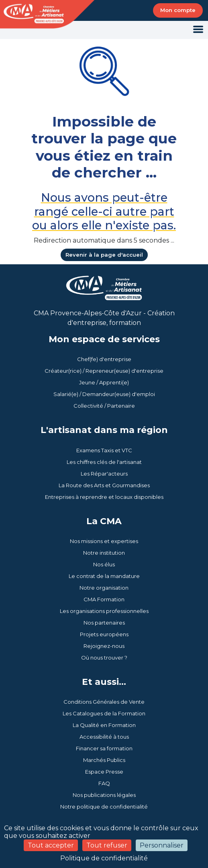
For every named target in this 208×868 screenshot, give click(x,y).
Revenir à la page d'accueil (104, 255)
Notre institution (104, 553)
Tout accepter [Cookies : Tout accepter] (51, 845)
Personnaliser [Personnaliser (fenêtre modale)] (162, 845)
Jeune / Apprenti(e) (104, 382)
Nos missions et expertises (104, 541)
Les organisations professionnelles (104, 611)
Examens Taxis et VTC (104, 450)
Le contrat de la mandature (104, 576)
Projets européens (104, 634)
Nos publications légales (104, 795)
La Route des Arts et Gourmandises (104, 485)
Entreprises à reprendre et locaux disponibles (104, 497)
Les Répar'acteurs (104, 474)
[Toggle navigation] (198, 30)
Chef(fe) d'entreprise (104, 359)
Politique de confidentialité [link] (104, 858)
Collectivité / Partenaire (104, 406)
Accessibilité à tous (104, 737)
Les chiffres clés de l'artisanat (104, 462)
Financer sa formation (104, 748)
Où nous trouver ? (104, 658)
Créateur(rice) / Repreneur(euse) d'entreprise (104, 371)
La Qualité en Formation (104, 725)
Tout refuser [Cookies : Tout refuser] (107, 845)
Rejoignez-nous (104, 646)
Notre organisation (104, 588)
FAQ (104, 783)
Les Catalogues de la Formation (104, 713)
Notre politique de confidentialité (104, 807)
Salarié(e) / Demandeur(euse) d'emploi (104, 394)
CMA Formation (104, 599)
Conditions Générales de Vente (104, 702)
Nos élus (104, 564)
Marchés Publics (104, 760)
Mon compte (178, 10)
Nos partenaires (104, 623)
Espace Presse (104, 772)
